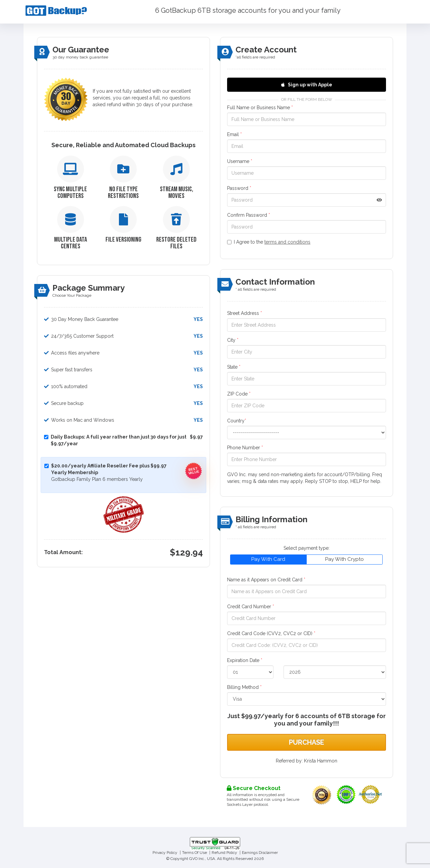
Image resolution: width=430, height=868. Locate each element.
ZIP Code (239, 394)
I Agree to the (269, 242)
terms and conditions (287, 242)
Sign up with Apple (307, 85)
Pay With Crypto (345, 559)
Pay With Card (268, 559)
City (233, 340)
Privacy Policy (165, 853)
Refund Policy (224, 853)
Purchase (307, 742)
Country (237, 421)
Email (234, 134)
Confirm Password (249, 215)
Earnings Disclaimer (260, 853)
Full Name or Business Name (260, 108)
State (234, 367)
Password (239, 188)
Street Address (245, 313)
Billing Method (244, 687)
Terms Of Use (195, 853)
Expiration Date (245, 660)
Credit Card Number (251, 607)
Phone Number (245, 448)
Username (240, 161)
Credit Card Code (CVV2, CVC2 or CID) (271, 633)
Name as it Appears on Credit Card (266, 580)
